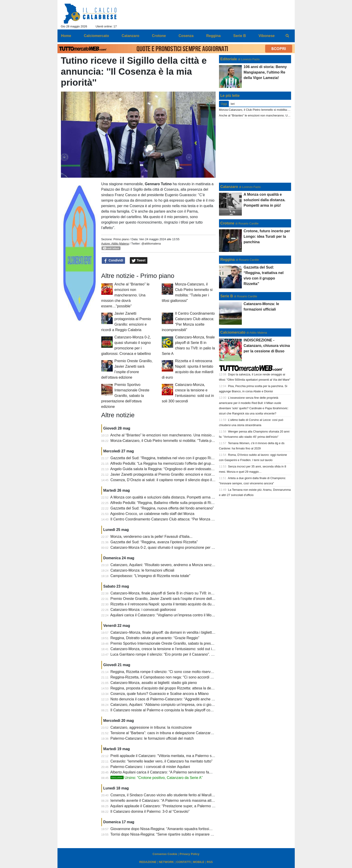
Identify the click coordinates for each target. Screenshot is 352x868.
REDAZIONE (148, 862)
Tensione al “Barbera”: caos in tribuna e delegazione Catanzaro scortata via (171, 733)
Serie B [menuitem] (240, 36)
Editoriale (229, 59)
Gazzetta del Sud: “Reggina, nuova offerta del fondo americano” (162, 508)
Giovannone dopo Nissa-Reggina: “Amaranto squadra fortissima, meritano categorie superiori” (186, 829)
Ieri (233, 104)
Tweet (139, 261)
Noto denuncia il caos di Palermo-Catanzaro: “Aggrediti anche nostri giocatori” (173, 699)
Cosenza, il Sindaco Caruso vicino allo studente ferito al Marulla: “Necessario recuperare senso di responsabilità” (202, 795)
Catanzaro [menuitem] (130, 36)
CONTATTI (184, 862)
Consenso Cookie (165, 854)
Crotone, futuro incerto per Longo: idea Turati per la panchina (267, 236)
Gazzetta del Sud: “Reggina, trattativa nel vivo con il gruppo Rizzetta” (166, 458)
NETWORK (166, 862)
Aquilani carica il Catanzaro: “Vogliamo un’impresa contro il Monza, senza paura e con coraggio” (188, 615)
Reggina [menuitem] (213, 36)
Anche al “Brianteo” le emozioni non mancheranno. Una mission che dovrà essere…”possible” (125, 295)
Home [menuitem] (66, 36)
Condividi (113, 261)
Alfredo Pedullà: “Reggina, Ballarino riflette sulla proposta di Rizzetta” (166, 503)
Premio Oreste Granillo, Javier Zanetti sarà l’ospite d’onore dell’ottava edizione (174, 599)
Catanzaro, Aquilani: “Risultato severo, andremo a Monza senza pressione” (171, 565)
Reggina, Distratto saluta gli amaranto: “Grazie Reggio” (155, 638)
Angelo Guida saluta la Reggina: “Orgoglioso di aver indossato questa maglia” (173, 469)
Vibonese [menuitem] (267, 36)
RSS (210, 862)
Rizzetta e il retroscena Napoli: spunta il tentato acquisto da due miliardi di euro (174, 604)
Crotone (227, 223)
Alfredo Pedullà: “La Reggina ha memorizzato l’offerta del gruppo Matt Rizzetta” (174, 463)
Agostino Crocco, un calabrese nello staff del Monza (152, 514)
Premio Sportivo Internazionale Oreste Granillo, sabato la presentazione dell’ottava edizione (125, 396)
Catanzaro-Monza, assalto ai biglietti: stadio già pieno (154, 683)
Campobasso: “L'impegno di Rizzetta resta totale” (150, 576)
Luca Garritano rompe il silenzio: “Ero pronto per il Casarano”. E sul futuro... (171, 654)
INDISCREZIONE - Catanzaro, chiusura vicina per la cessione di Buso (267, 346)
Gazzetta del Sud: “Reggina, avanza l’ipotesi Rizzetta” (154, 542)
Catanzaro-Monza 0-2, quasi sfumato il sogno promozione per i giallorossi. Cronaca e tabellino (187, 547)
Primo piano (121, 239)
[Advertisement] (255, 150)
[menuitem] (287, 36)
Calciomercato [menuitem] (96, 36)
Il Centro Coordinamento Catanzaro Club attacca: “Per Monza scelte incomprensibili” (179, 519)
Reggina (228, 260)
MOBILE (199, 862)
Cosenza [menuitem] (186, 36)
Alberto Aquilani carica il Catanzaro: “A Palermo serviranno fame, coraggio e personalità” (182, 772)
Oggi (224, 104)
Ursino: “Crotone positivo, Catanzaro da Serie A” (156, 778)
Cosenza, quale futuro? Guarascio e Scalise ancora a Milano (159, 694)
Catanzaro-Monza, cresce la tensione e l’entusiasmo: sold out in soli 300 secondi (176, 649)
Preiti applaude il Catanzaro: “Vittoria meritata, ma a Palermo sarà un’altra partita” (176, 756)
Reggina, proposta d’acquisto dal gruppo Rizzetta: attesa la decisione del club (173, 688)
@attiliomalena (151, 244)
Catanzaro (229, 187)
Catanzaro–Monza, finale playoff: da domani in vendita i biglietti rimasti (167, 632)
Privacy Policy (189, 854)
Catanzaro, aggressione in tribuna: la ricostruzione (151, 727)
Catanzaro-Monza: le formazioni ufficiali (142, 570)
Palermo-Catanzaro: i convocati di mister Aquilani (150, 767)
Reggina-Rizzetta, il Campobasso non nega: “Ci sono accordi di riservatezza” (173, 677)
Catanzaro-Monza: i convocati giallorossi (143, 610)
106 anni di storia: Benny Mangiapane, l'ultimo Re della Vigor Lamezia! (265, 72)
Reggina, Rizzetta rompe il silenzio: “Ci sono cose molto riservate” (164, 672)
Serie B (227, 296)
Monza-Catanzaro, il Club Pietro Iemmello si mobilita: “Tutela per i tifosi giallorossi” (177, 441)
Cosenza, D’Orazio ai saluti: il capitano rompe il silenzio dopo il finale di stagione (175, 480)
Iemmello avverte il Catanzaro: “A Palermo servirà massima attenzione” (168, 801)
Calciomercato (233, 332)
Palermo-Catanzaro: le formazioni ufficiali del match (152, 738)
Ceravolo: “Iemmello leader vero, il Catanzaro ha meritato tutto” (161, 761)
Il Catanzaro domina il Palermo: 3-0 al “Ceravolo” (150, 811)
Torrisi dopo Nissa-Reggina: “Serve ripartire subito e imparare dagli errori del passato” (180, 834)
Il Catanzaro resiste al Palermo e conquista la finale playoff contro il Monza (171, 710)
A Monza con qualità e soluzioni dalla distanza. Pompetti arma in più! (166, 497)
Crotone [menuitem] (159, 36)
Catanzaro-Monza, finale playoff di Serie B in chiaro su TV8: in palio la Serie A (173, 593)
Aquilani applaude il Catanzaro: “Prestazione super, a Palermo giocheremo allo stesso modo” (185, 806)
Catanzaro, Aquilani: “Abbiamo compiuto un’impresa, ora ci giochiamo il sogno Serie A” (181, 705)
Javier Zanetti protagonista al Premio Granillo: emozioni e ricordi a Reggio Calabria (177, 474)
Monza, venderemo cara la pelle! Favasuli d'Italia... (151, 537)
